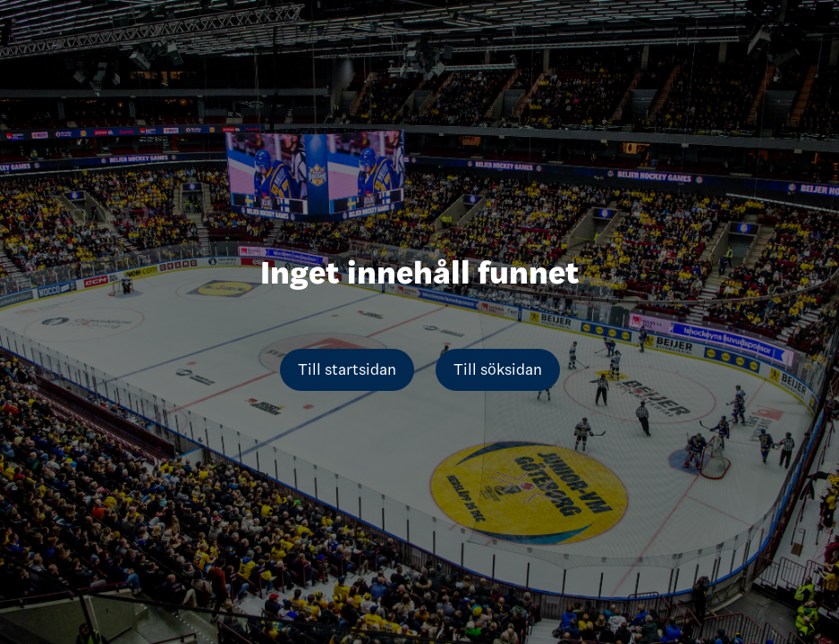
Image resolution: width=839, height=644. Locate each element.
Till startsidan (347, 369)
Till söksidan (498, 369)
